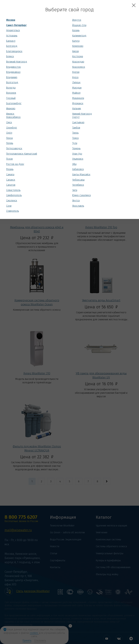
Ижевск (10, 114)
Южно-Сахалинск (82, 195)
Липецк (76, 82)
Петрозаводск (14, 148)
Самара (10, 175)
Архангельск (13, 30)
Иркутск (77, 20)
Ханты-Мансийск (81, 175)
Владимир (12, 77)
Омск (9, 122)
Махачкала (78, 98)
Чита (75, 190)
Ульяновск (78, 159)
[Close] (134, 5)
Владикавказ (13, 72)
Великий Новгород (17, 62)
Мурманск (78, 103)
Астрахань (12, 36)
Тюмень (76, 148)
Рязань (10, 169)
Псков (9, 159)
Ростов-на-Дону (15, 164)
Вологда (11, 88)
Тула (75, 143)
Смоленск (12, 201)
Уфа (74, 164)
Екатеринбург (14, 103)
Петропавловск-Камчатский (22, 154)
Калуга (76, 41)
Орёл (9, 133)
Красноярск (79, 67)
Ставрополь (13, 211)
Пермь (10, 143)
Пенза (9, 138)
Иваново (11, 109)
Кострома (78, 56)
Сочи (9, 206)
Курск (75, 77)
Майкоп (76, 93)
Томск (75, 138)
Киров (75, 51)
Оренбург (12, 128)
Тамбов (76, 128)
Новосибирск (13, 117)
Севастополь (13, 190)
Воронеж (11, 93)
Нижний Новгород (82, 114)
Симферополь (14, 195)
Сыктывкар (78, 122)
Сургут (76, 117)
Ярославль (78, 206)
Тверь (75, 133)
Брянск (10, 56)
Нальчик (77, 109)
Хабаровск (78, 169)
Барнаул (11, 41)
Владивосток (13, 67)
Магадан (77, 88)
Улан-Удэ (77, 154)
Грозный (11, 98)
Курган (76, 72)
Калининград (79, 36)
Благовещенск (14, 51)
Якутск (76, 201)
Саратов (11, 185)
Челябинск (78, 185)
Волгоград (12, 82)
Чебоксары (78, 180)
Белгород (12, 46)
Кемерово (78, 46)
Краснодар (78, 62)
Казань (76, 30)
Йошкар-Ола (79, 25)
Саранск (11, 180)
